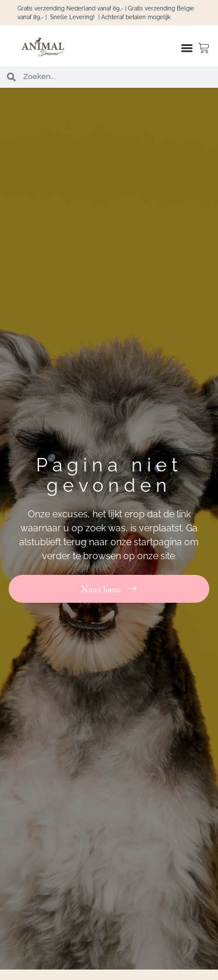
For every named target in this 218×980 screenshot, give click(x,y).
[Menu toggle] (187, 48)
